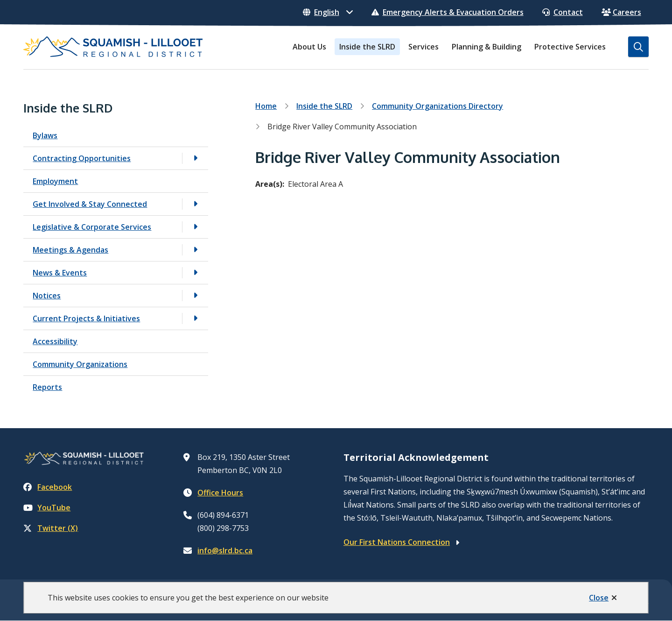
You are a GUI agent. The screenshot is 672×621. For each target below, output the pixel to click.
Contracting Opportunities (82, 158)
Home (266, 106)
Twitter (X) (51, 528)
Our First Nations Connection (397, 542)
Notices (47, 296)
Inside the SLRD (367, 47)
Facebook (48, 487)
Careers (621, 12)
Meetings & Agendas (70, 250)
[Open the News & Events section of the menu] (195, 272)
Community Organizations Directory (437, 106)
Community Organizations (80, 364)
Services (423, 47)
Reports (47, 387)
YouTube (47, 508)
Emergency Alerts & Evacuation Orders (448, 12)
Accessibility (55, 341)
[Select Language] (328, 12)
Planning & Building (486, 47)
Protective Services (570, 47)
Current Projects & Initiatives (86, 318)
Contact (563, 12)
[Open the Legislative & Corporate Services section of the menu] (195, 227)
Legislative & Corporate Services (92, 227)
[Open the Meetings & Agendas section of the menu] (195, 250)
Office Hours (220, 493)
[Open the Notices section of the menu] (195, 295)
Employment (55, 181)
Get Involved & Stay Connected (90, 204)
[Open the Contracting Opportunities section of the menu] (195, 158)
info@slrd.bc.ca (225, 550)
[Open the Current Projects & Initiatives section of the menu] (195, 318)
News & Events (60, 273)
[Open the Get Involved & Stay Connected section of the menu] (195, 204)
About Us (309, 47)
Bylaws (45, 135)
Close (599, 598)
